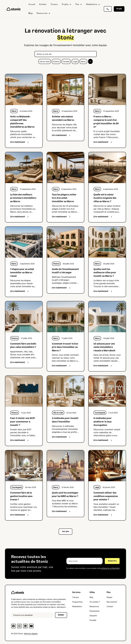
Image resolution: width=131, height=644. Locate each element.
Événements (94, 611)
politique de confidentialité (110, 568)
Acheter (43, 4)
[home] (14, 9)
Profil (119, 9)
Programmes (77, 602)
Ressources (94, 606)
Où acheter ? (95, 602)
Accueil (32, 4)
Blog (30, 13)
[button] (67, 4)
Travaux (54, 4)
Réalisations (77, 606)
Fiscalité (93, 620)
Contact (110, 606)
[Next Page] (65, 532)
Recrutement (112, 602)
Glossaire (93, 616)
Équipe (109, 597)
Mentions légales (31, 634)
